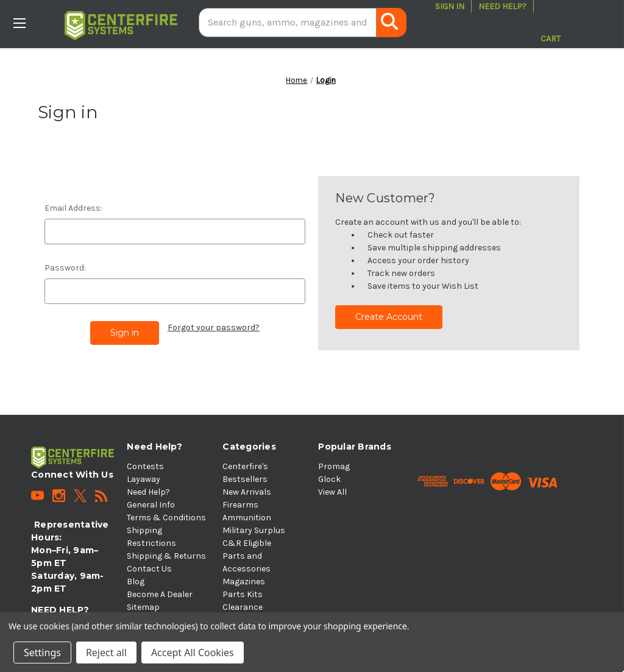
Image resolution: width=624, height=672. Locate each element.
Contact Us (149, 569)
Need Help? (502, 6)
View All (332, 492)
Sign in (450, 6)
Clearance (243, 607)
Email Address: (73, 208)
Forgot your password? (214, 327)
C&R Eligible (247, 543)
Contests (145, 466)
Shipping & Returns (166, 556)
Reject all (106, 653)
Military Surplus (254, 530)
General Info (151, 505)
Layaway (144, 479)
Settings (42, 653)
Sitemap (143, 607)
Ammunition (247, 518)
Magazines (244, 582)
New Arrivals (247, 492)
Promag (334, 466)
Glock (329, 479)
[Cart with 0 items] (551, 23)
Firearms (240, 505)
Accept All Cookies (193, 653)
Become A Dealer (160, 594)
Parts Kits (243, 594)
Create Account (389, 317)
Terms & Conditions (166, 518)
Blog (136, 582)
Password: (65, 268)
